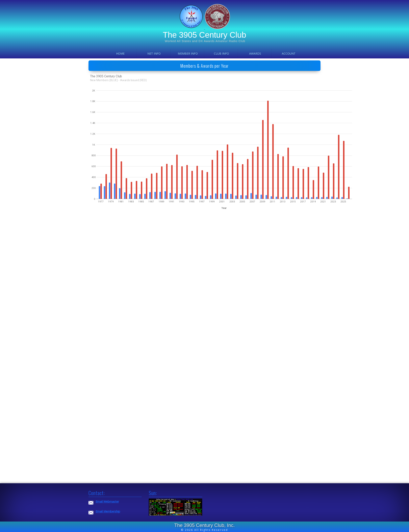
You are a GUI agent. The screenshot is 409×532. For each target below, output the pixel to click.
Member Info (188, 53)
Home (120, 53)
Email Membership (108, 511)
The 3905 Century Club (205, 35)
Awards (255, 53)
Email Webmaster (107, 501)
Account (289, 53)
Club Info (221, 53)
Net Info (154, 53)
